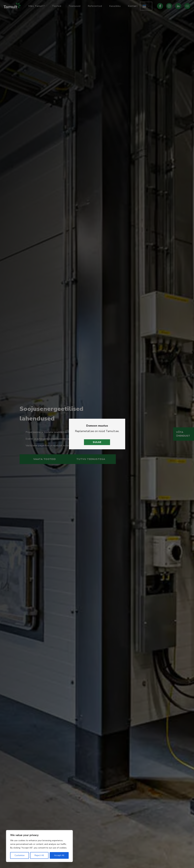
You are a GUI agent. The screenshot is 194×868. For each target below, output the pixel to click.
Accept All (59, 855)
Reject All (39, 855)
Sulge (97, 442)
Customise (20, 855)
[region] (39, 846)
